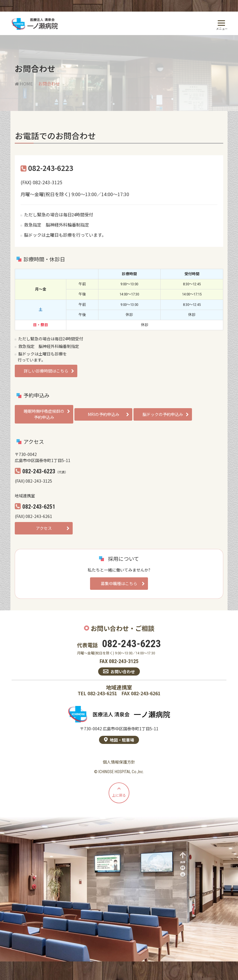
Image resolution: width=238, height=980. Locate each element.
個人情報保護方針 (119, 762)
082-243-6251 (102, 694)
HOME (24, 84)
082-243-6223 (131, 644)
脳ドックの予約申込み (163, 414)
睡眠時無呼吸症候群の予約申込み (44, 414)
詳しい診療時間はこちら (46, 371)
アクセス (44, 528)
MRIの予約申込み (104, 414)
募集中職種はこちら (119, 583)
